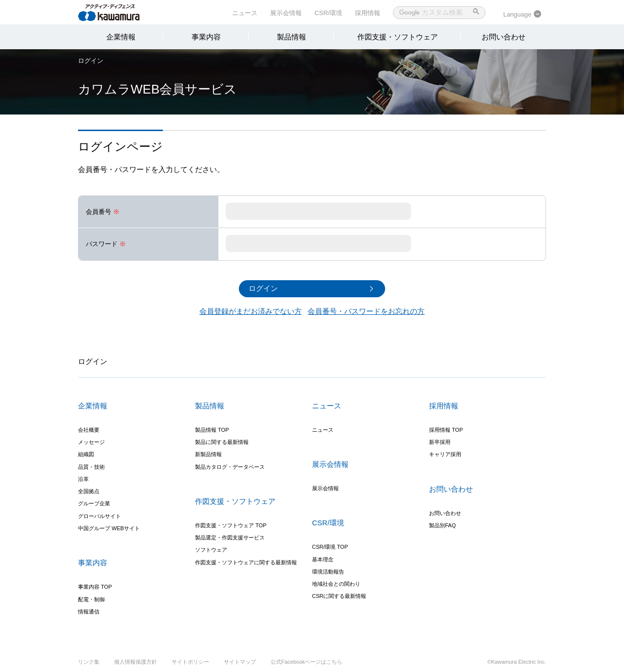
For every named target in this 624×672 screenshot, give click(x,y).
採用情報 (368, 13)
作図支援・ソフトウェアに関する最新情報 (246, 562)
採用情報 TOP (446, 430)
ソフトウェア (211, 550)
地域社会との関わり (336, 584)
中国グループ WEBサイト (109, 528)
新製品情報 (208, 454)
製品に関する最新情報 (222, 442)
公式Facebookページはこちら (306, 662)
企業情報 (121, 37)
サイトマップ (240, 662)
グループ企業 (94, 504)
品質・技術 (91, 467)
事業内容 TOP (95, 587)
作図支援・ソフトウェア (398, 37)
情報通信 (89, 612)
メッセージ (91, 442)
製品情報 (292, 37)
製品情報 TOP (212, 430)
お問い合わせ (504, 37)
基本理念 (323, 559)
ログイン (91, 61)
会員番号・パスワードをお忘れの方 (366, 311)
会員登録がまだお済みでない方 (251, 311)
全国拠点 (89, 491)
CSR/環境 (328, 13)
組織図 (86, 454)
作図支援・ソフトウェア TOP (231, 525)
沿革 (83, 479)
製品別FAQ (442, 525)
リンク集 (89, 662)
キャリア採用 (445, 454)
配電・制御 (91, 599)
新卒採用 (440, 442)
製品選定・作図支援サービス (230, 538)
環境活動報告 (328, 572)
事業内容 (206, 37)
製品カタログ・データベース (230, 467)
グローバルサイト (99, 516)
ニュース (245, 13)
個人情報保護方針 (136, 662)
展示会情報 (286, 13)
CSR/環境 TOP (330, 547)
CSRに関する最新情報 (339, 596)
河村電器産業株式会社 (118, 12)
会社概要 (89, 430)
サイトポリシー (190, 662)
